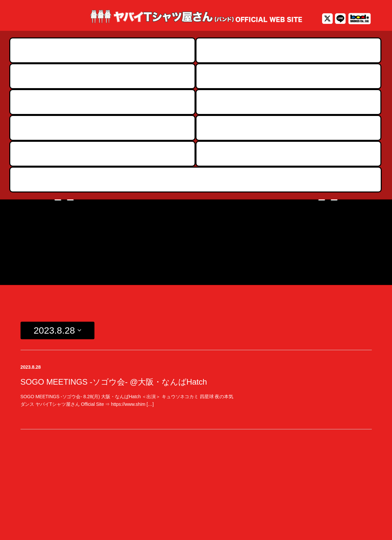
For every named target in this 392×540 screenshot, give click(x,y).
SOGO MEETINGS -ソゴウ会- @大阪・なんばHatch (114, 255)
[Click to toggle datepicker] (58, 204)
